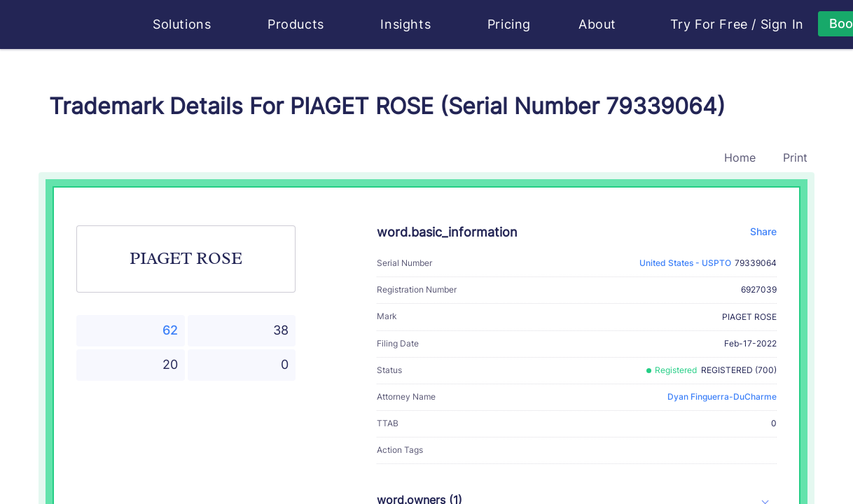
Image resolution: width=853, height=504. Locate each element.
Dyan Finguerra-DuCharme (722, 397)
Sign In (782, 24)
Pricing (509, 24)
